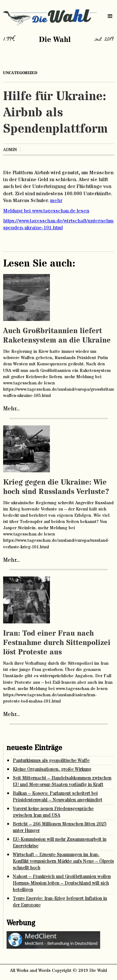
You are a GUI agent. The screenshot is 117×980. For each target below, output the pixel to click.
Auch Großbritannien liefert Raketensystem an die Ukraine (57, 336)
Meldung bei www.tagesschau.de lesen (46, 211)
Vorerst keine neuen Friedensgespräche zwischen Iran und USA (53, 812)
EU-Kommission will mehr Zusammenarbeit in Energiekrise (60, 843)
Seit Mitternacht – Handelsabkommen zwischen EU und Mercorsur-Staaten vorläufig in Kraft (62, 781)
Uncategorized (20, 73)
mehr (56, 201)
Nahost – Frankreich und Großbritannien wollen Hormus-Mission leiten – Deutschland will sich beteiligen (62, 883)
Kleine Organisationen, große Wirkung (52, 769)
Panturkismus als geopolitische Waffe (51, 761)
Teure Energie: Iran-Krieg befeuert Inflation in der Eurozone (60, 902)
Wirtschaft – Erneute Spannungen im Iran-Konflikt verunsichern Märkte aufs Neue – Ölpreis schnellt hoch (63, 861)
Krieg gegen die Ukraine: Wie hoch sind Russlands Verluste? (56, 487)
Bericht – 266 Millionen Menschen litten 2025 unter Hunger (60, 827)
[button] (110, 16)
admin (10, 150)
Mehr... (11, 409)
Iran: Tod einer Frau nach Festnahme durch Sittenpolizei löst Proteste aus (57, 643)
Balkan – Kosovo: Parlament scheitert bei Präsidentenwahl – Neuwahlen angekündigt (58, 797)
